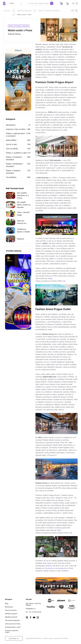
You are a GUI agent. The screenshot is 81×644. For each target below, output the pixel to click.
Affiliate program (11, 614)
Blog (7, 603)
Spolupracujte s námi (13, 627)
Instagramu (62, 568)
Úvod (7, 11)
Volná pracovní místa (13, 624)
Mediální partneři (11, 617)
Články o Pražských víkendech (49, 11)
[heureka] (27, 618)
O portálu (14, 638)
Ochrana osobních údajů (12, 631)
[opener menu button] (75, 3)
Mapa (50, 278)
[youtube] (34, 618)
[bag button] (67, 3)
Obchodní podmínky (12, 620)
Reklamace (9, 607)
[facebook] (30, 618)
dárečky (48, 566)
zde (64, 281)
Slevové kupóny (11, 610)
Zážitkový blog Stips (24, 11)
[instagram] (38, 618)
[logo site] (4, 3)
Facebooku (49, 568)
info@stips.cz (31, 609)
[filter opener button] (74, 10)
